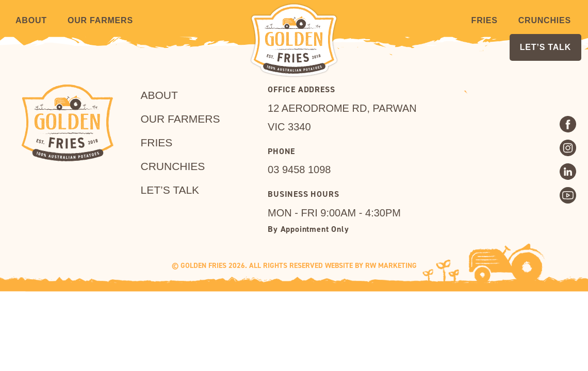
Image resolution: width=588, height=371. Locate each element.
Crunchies (545, 20)
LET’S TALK (545, 47)
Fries (485, 20)
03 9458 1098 (299, 170)
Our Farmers (100, 20)
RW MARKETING (391, 266)
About (31, 20)
